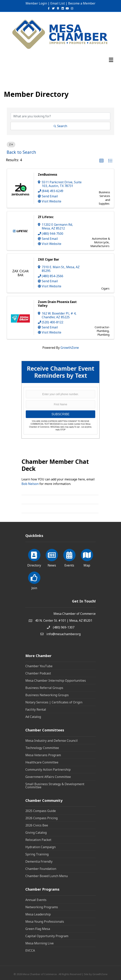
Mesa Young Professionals (45, 922)
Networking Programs (42, 907)
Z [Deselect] (11, 144)
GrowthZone (70, 348)
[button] (101, 161)
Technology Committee (42, 748)
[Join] (34, 580)
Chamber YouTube (39, 666)
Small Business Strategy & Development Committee (55, 786)
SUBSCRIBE (60, 414)
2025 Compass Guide (41, 811)
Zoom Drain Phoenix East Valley (57, 304)
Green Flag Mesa (38, 929)
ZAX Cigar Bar (48, 259)
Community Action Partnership (48, 770)
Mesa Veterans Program (43, 755)
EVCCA (30, 950)
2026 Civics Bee (37, 825)
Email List (58, 3)
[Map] (87, 557)
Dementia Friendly (39, 861)
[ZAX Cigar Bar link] (20, 273)
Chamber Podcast (38, 673)
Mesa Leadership (38, 914)
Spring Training (37, 854)
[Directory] (34, 557)
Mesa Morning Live (40, 943)
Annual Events (36, 900)
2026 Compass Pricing (41, 818)
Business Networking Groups (47, 695)
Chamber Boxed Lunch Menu (47, 876)
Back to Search (21, 152)
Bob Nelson (30, 484)
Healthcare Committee (42, 762)
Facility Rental (36, 709)
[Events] (69, 557)
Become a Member (82, 3)
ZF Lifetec (46, 217)
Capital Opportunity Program (47, 936)
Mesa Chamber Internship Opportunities (56, 681)
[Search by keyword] (60, 116)
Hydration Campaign (40, 847)
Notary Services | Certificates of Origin (54, 702)
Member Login (36, 3)
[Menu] (111, 60)
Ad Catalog (33, 717)
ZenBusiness (48, 174)
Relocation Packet (38, 840)
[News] (52, 557)
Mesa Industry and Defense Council (52, 741)
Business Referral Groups (44, 688)
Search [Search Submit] (60, 126)
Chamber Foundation (41, 869)
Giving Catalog (36, 833)
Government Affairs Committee (48, 777)
